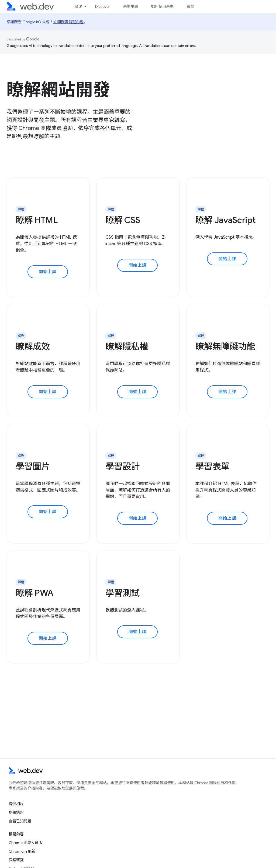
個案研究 (16, 860)
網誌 (190, 6)
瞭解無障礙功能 (225, 346)
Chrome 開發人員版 (25, 843)
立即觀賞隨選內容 (68, 22)
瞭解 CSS (123, 220)
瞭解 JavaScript (226, 220)
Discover (103, 6)
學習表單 (213, 466)
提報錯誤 (16, 812)
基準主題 (130, 6)
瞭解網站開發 (58, 90)
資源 (78, 6)
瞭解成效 (33, 346)
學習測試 (123, 593)
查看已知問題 (20, 821)
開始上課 (48, 272)
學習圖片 (33, 466)
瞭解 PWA (34, 593)
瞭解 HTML (37, 220)
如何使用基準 (162, 6)
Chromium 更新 (22, 851)
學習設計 (123, 466)
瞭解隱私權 (127, 346)
